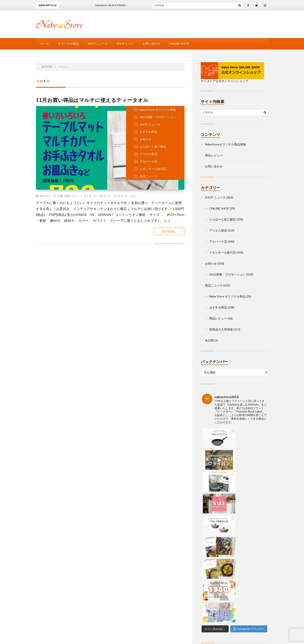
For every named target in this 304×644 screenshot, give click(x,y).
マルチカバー (121, 196)
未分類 (209, 340)
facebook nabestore (219, 523)
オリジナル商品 (68, 44)
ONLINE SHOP (179, 44)
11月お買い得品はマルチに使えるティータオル (92, 100)
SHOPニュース (98, 44)
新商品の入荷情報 (221, 329)
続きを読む (169, 231)
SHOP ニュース (150, 124)
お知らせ (145, 139)
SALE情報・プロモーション (158, 117)
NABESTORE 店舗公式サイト (164, 633)
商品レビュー (214, 155)
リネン (134, 196)
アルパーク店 (148, 161)
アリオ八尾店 (148, 154)
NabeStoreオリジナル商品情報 (225, 144)
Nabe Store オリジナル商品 (158, 110)
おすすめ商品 (148, 132)
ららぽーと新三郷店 (153, 147)
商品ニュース (148, 176)
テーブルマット (102, 196)
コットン (77, 196)
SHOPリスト (125, 44)
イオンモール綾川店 (153, 169)
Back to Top (152, 582)
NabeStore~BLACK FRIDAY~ (114, 5)
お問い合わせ (151, 44)
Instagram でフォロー (249, 498)
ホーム (45, 44)
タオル (88, 196)
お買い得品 (64, 196)
